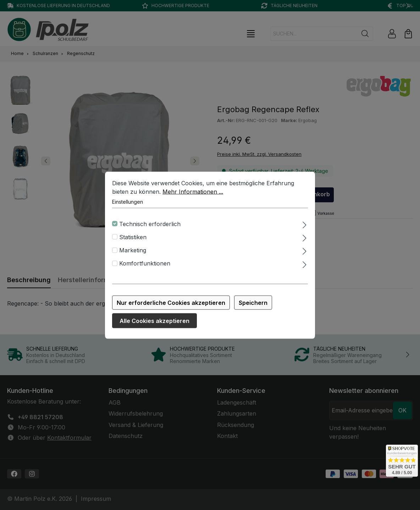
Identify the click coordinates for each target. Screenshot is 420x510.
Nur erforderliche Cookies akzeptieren (171, 303)
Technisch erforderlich (150, 224)
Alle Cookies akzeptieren (154, 321)
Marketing (133, 251)
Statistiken (133, 237)
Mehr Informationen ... (193, 192)
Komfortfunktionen (145, 264)
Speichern (253, 303)
